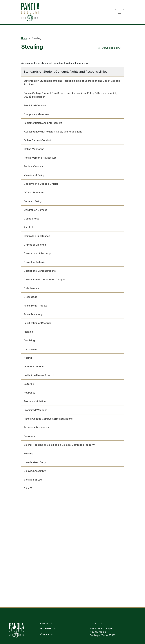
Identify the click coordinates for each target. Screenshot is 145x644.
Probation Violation (35, 401)
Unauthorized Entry (35, 462)
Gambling (29, 340)
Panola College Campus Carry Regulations (48, 419)
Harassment (31, 349)
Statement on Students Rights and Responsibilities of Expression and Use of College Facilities (72, 83)
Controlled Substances (37, 236)
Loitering (29, 384)
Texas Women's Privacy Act (40, 158)
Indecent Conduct (34, 366)
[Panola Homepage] (16, 630)
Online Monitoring (34, 149)
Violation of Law (33, 480)
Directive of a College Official (41, 184)
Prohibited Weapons (35, 410)
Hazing (28, 358)
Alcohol (28, 227)
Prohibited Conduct (35, 105)
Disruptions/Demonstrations (40, 271)
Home (24, 38)
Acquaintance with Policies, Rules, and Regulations (53, 132)
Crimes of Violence (35, 245)
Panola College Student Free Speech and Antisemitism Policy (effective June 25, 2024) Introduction (70, 95)
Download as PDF (110, 48)
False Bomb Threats (35, 306)
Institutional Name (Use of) (39, 375)
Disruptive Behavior (35, 262)
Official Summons (34, 192)
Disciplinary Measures (36, 114)
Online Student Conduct (37, 140)
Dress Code (31, 297)
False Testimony (33, 314)
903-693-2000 (49, 629)
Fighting (28, 332)
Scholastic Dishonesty (36, 427)
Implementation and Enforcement (43, 123)
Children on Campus (35, 210)
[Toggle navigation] (120, 12)
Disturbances (31, 288)
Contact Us (46, 634)
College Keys (32, 219)
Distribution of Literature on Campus (44, 279)
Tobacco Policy (33, 201)
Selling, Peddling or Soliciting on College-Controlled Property (59, 445)
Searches (29, 436)
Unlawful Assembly (35, 471)
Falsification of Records (37, 323)
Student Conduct (33, 166)
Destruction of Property (37, 253)
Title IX (28, 488)
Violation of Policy (34, 175)
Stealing (28, 454)
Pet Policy (30, 393)
